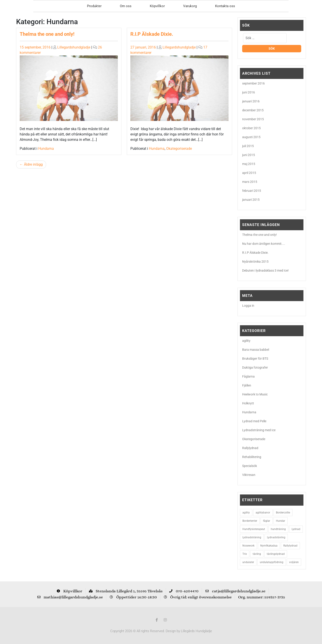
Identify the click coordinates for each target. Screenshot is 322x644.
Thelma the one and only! (47, 34)
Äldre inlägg (33, 164)
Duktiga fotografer (255, 367)
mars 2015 (250, 182)
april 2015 (249, 173)
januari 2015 (251, 200)
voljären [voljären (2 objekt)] (294, 562)
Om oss (126, 6)
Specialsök (250, 466)
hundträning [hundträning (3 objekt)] (278, 529)
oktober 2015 (251, 128)
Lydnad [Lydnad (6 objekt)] (296, 529)
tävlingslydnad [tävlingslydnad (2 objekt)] (276, 554)
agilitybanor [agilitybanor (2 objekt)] (263, 513)
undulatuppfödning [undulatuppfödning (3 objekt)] (272, 562)
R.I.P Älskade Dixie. (152, 34)
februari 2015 (252, 191)
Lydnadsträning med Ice (259, 430)
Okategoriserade (179, 149)
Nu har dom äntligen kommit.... (264, 244)
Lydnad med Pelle (254, 421)
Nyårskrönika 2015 (255, 262)
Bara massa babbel (256, 350)
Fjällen (247, 385)
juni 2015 (249, 155)
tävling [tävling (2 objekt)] (257, 554)
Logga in (248, 306)
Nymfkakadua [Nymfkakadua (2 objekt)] (269, 546)
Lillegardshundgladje (74, 47)
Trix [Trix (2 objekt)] (245, 554)
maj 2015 (249, 164)
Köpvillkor (157, 6)
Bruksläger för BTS (255, 359)
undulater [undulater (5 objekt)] (248, 562)
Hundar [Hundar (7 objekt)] (281, 521)
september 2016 (253, 83)
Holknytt (248, 403)
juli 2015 (248, 146)
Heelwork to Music (255, 394)
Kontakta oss (225, 6)
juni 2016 (249, 92)
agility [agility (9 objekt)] (246, 513)
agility (246, 341)
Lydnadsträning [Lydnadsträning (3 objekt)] (252, 537)
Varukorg (190, 6)
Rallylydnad (250, 448)
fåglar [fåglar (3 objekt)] (267, 521)
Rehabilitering (252, 457)
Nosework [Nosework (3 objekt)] (248, 546)
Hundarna (46, 149)
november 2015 (253, 119)
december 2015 (253, 110)
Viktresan (249, 475)
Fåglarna (248, 376)
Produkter (94, 6)
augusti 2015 (251, 137)
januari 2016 (251, 101)
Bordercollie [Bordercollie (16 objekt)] (283, 513)
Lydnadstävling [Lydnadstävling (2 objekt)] (276, 537)
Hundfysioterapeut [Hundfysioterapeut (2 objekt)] (254, 529)
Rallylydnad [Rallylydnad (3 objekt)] (290, 546)
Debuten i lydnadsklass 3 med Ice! (265, 270)
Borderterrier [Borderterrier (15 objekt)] (250, 521)
